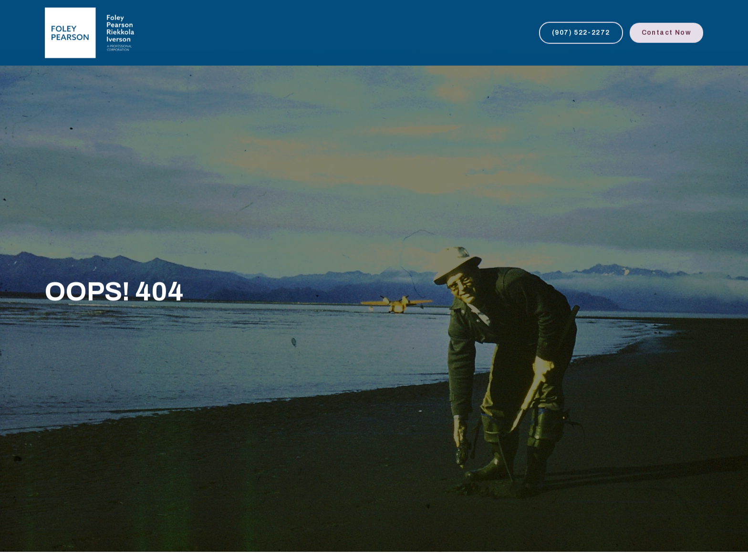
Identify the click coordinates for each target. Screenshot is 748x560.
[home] (89, 32)
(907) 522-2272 (581, 32)
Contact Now (666, 32)
